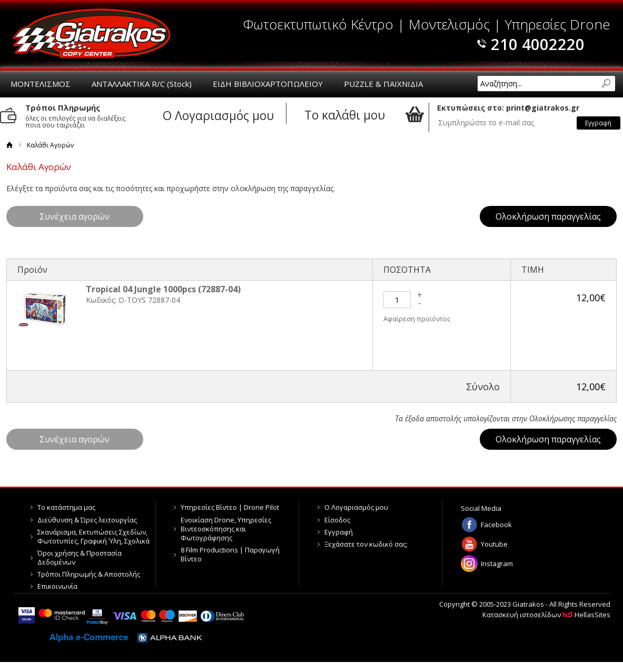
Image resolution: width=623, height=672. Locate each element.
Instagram (497, 564)
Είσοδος (337, 520)
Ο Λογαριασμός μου (356, 507)
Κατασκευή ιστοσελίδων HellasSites (546, 615)
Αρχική (10, 145)
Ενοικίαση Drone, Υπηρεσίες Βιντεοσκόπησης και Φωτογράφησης (226, 529)
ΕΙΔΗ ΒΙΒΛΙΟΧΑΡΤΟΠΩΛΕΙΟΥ (268, 84)
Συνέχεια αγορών (75, 216)
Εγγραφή (339, 532)
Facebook (496, 525)
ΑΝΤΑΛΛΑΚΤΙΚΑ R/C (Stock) (142, 84)
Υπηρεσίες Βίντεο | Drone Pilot (230, 507)
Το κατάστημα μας (66, 507)
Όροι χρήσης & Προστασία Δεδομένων (80, 557)
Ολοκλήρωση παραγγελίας (548, 216)
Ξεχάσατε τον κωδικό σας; (366, 544)
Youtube (494, 544)
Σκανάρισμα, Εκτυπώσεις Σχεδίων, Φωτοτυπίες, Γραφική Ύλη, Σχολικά (93, 536)
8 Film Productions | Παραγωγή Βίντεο (230, 554)
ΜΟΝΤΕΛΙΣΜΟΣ (41, 84)
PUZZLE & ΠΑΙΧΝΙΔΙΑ (383, 84)
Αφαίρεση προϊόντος (417, 319)
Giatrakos (92, 34)
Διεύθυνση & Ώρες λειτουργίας (87, 520)
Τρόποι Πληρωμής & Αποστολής (89, 574)
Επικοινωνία (57, 586)
